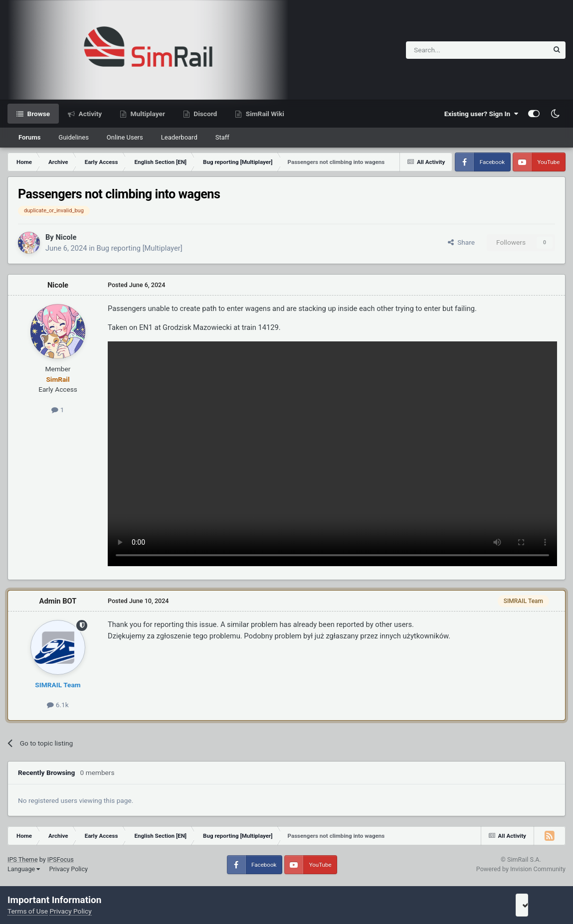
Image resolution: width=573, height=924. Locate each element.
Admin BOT (58, 601)
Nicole (66, 237)
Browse (38, 114)
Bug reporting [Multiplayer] (140, 248)
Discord (204, 114)
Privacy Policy (68, 869)
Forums (29, 137)
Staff (222, 137)
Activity (89, 114)
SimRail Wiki (264, 114)
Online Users (125, 137)
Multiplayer (147, 114)
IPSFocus (61, 859)
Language (24, 869)
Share (461, 242)
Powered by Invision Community (521, 869)
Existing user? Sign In (481, 114)
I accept (537, 905)
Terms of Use (28, 911)
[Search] (453, 50)
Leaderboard (179, 137)
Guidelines (74, 137)
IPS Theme (23, 859)
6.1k (58, 705)
